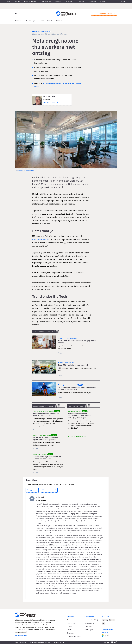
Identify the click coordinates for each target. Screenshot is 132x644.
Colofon (70, 630)
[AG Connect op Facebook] (114, 620)
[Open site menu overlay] (16, 14)
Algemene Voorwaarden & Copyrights (40, 642)
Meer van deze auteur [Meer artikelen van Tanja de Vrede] (50, 102)
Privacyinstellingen (74, 636)
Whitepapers (69, 1)
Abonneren (81, 1)
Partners (103, 1)
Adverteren (92, 1)
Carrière (59, 21)
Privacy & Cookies (59, 642)
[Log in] (86, 14)
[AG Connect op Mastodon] (110, 620)
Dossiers (17, 1)
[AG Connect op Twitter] (103, 620)
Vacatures (58, 1)
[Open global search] (22, 14)
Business (18, 21)
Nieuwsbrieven (46, 1)
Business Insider (40, 239)
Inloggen (123, 1)
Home (8, 1)
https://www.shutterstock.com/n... (26, 170)
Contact (70, 626)
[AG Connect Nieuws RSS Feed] (103, 624)
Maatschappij (30, 21)
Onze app (70, 633)
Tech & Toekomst (46, 21)
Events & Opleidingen (31, 1)
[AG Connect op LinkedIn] (107, 620)
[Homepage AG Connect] (66, 14)
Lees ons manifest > (21, 635)
